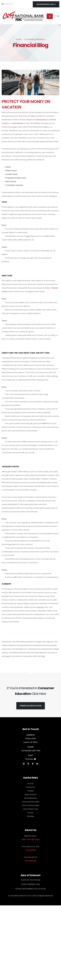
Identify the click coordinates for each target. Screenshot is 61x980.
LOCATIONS (30, 850)
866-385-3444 (34, 751)
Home (19, 39)
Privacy (30, 813)
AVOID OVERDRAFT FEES (31, 884)
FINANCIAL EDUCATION (31, 706)
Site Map (31, 816)
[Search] (58, 16)
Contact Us (7, 4)
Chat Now (31, 759)
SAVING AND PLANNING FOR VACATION (30, 889)
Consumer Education (31, 802)
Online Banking (30, 798)
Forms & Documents (31, 805)
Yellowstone (18, 123)
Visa (47, 288)
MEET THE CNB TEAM (31, 840)
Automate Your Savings (31, 880)
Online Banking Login (46, 4)
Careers (30, 791)
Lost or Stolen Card (30, 809)
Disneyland (41, 120)
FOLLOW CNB (30, 861)
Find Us (31, 784)
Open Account (31, 795)
